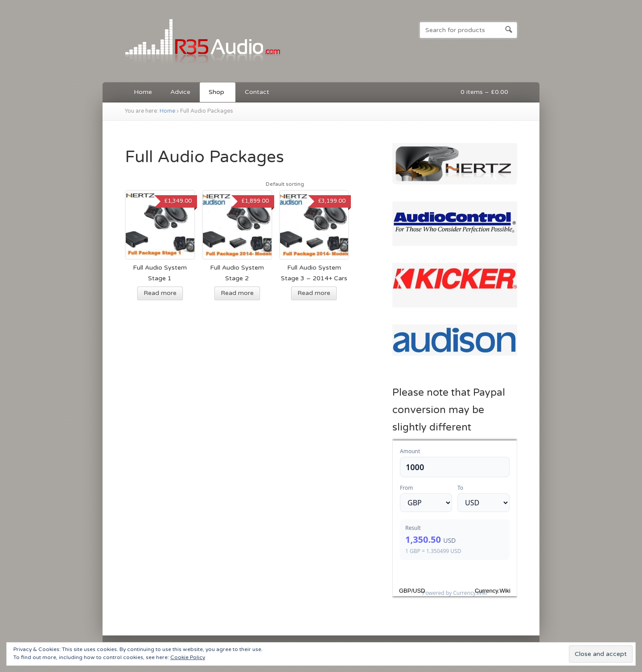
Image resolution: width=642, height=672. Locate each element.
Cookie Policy (188, 657)
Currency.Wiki (493, 591)
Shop (216, 93)
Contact (257, 92)
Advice (180, 92)
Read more (160, 293)
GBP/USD (412, 591)
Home (143, 92)
